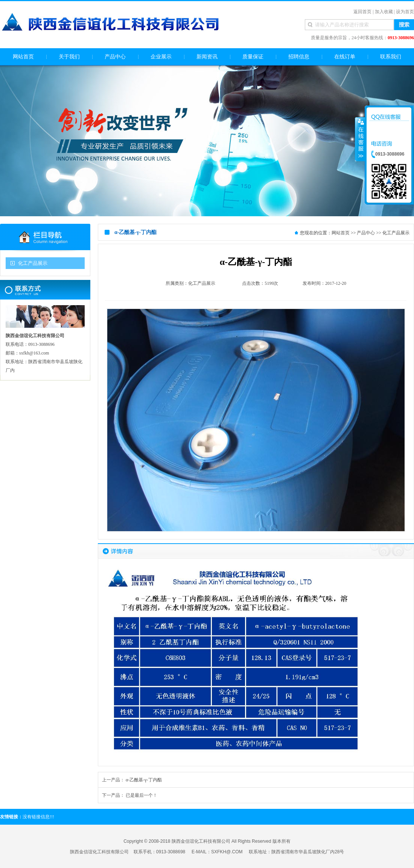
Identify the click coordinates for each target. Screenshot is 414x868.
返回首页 (362, 12)
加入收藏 (384, 12)
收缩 (360, 139)
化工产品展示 (33, 263)
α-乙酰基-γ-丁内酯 (144, 780)
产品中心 (366, 233)
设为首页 (405, 12)
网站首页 (341, 233)
